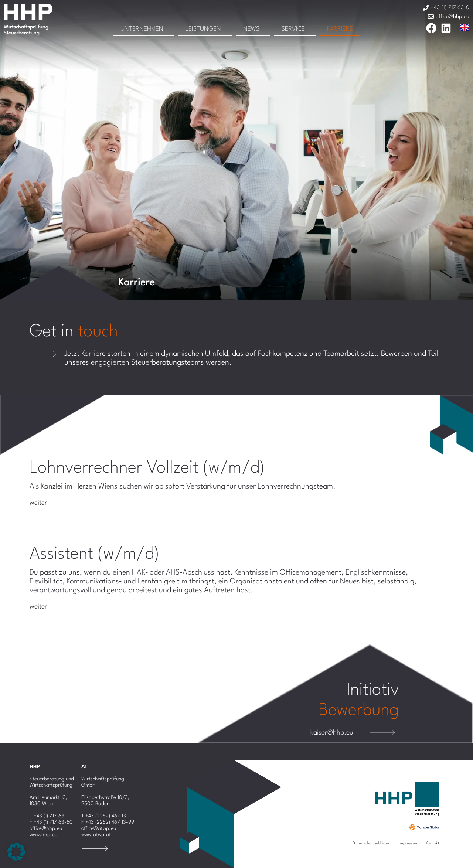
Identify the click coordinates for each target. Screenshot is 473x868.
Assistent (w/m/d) (95, 554)
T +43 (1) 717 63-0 (50, 816)
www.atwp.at (96, 835)
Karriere (340, 29)
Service (293, 29)
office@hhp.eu (46, 828)
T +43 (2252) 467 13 (104, 816)
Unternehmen (142, 29)
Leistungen (203, 29)
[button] (16, 852)
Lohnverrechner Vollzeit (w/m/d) (147, 468)
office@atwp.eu (99, 828)
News (251, 29)
